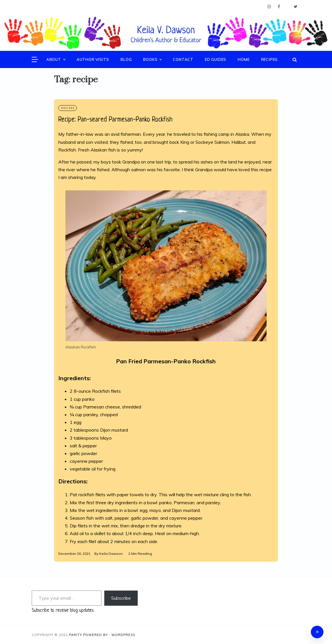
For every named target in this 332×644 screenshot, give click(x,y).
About (56, 59)
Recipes (270, 59)
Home (244, 59)
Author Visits (93, 59)
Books (152, 59)
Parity (76, 635)
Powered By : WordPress (109, 635)
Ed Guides (216, 59)
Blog (126, 59)
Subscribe (121, 598)
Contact (183, 59)
